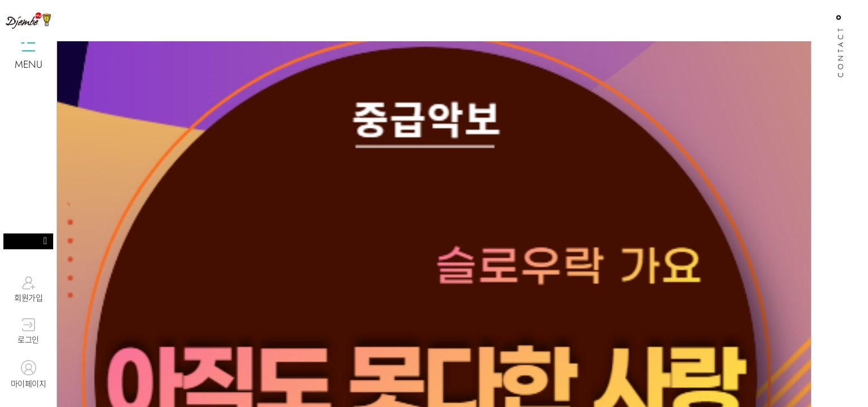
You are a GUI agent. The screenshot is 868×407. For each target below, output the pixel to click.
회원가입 (28, 289)
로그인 (28, 332)
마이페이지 (28, 375)
